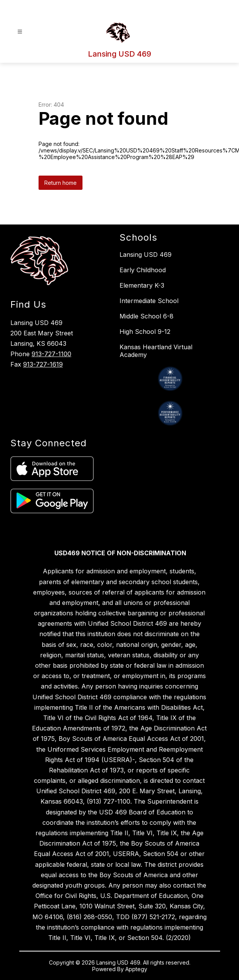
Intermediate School (149, 301)
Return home (61, 183)
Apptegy (136, 969)
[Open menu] (20, 32)
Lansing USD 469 (146, 255)
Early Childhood (143, 270)
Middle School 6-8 (146, 316)
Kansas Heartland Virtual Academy (156, 351)
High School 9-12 (145, 332)
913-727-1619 (43, 364)
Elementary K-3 (142, 285)
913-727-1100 (51, 354)
